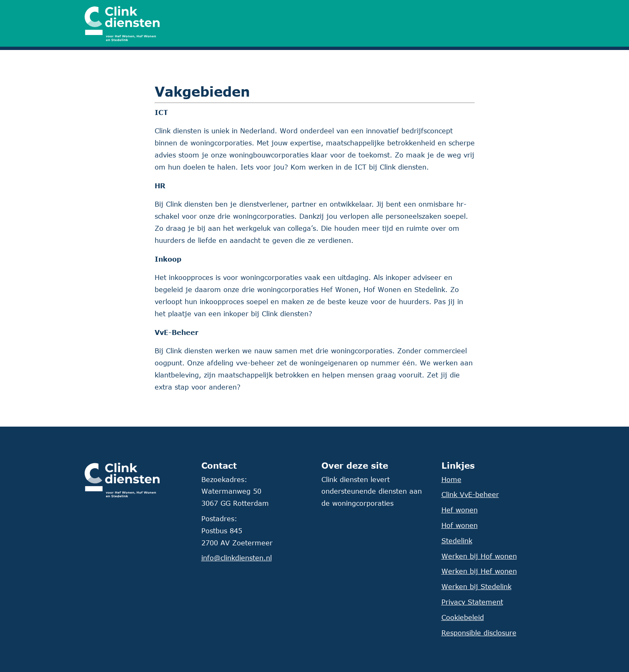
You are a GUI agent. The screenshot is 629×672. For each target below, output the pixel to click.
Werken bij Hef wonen (479, 571)
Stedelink (457, 541)
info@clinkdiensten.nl (237, 558)
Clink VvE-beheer (470, 495)
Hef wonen (460, 510)
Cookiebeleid (463, 617)
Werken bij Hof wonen (479, 556)
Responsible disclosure (479, 633)
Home (451, 480)
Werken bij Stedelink (476, 587)
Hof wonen (460, 525)
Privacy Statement (472, 602)
